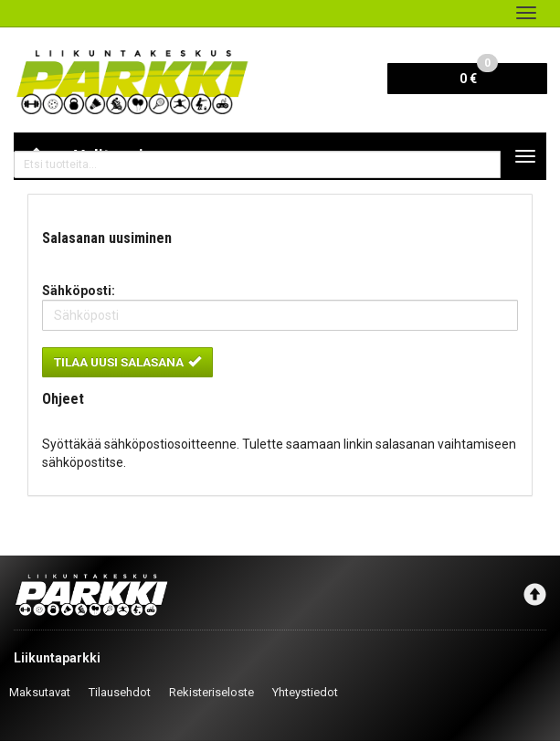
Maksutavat (40, 692)
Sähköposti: (79, 291)
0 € (479, 74)
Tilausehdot (120, 692)
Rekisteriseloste (211, 692)
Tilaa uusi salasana (127, 362)
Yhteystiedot (305, 692)
